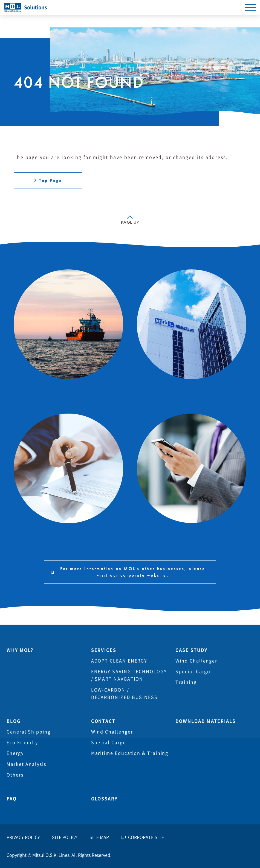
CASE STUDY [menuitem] (191, 650)
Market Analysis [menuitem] (26, 764)
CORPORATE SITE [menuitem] (146, 837)
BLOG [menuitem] (14, 721)
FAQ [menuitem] (12, 799)
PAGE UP (130, 222)
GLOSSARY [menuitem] (104, 799)
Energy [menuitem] (15, 753)
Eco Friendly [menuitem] (22, 742)
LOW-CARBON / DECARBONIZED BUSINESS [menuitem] (124, 694)
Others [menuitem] (15, 775)
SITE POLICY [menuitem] (65, 837)
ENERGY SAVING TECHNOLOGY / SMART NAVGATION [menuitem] (129, 675)
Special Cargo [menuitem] (193, 671)
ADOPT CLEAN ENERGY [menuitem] (119, 661)
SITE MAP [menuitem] (99, 837)
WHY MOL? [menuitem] (20, 650)
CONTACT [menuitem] (103, 721)
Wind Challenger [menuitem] (196, 661)
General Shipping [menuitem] (29, 732)
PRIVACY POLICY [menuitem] (23, 837)
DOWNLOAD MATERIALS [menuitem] (206, 721)
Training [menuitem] (186, 682)
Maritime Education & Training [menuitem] (130, 753)
